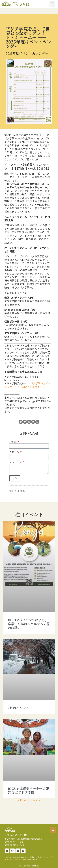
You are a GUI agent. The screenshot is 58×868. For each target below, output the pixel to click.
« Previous (24, 800)
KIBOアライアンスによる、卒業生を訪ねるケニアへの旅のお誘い (29, 624)
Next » (36, 800)
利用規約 (23, 859)
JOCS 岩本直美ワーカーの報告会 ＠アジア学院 (28, 791)
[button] (21, 422)
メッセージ (16, 462)
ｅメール (15, 452)
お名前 (13, 442)
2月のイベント (18, 708)
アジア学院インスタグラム (29, 387)
